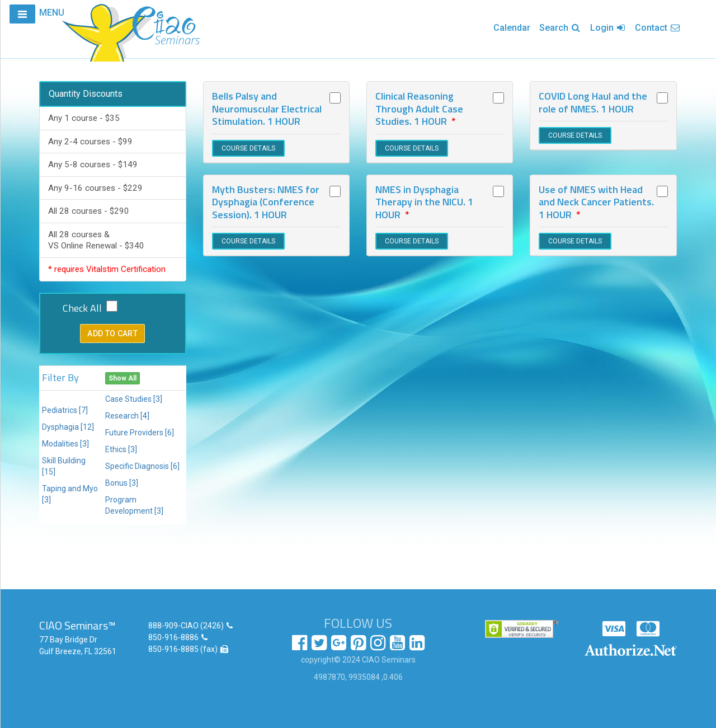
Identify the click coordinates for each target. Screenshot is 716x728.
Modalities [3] (65, 444)
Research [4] (127, 416)
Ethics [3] (121, 449)
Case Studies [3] (134, 399)
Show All (123, 378)
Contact (658, 28)
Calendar (512, 28)
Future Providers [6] (140, 433)
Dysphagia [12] (68, 427)
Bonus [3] (122, 483)
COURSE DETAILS (248, 148)
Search (560, 28)
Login (608, 28)
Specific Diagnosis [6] (142, 466)
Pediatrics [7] (65, 410)
